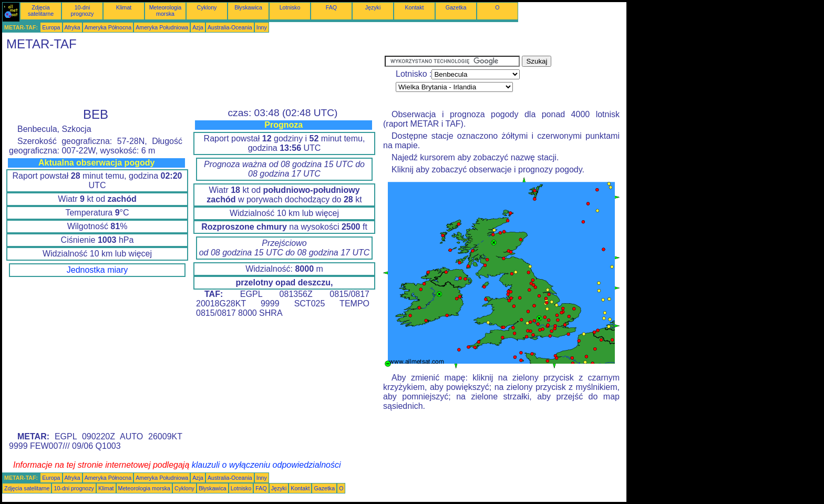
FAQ (331, 7)
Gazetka (456, 7)
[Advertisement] (193, 79)
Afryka (73, 27)
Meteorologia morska (166, 11)
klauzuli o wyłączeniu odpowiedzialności (266, 465)
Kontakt (414, 7)
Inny (262, 27)
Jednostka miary (97, 270)
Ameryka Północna (108, 27)
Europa (51, 27)
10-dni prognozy (83, 11)
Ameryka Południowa (162, 27)
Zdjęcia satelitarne (41, 11)
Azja (198, 27)
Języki (373, 7)
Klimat (124, 7)
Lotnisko (290, 7)
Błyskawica (248, 7)
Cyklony (207, 7)
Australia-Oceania (230, 27)
